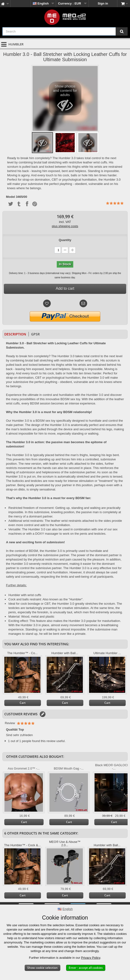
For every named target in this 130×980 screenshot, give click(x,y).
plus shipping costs (65, 226)
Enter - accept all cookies (86, 968)
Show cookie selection (42, 968)
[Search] (122, 31)
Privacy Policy (90, 958)
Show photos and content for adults (65, 100)
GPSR (35, 334)
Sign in (103, 3)
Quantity (65, 240)
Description (15, 334)
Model (11, 197)
